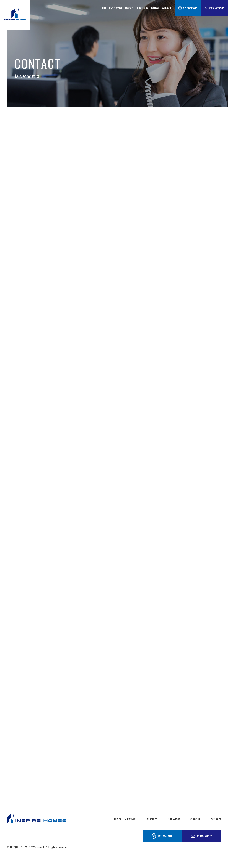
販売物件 (129, 8)
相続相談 (155, 8)
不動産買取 (142, 8)
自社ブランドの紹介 (112, 8)
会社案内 (166, 8)
